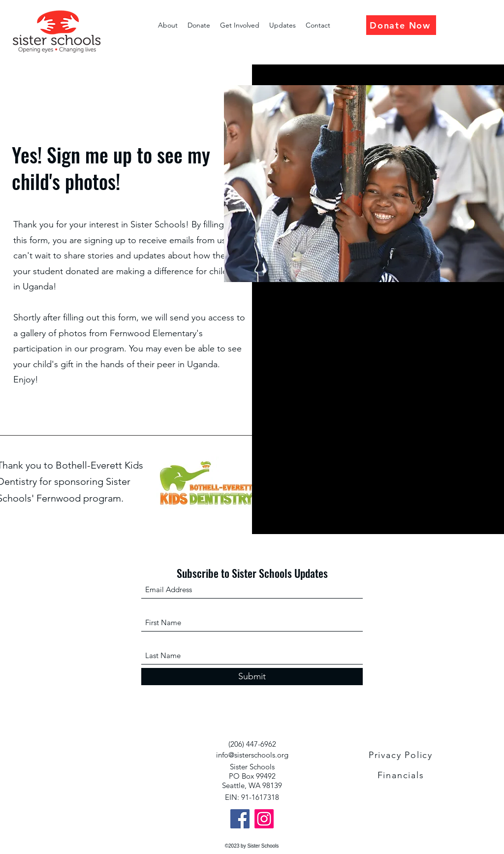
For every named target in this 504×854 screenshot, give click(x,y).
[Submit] (252, 677)
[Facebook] (240, 819)
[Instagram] (264, 819)
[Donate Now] (401, 25)
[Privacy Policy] (402, 755)
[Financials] (402, 775)
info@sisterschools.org (252, 755)
